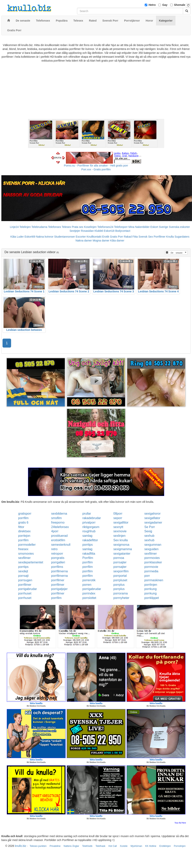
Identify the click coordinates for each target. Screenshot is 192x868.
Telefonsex (55, 227)
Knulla (170, 237)
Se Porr (150, 527)
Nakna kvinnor (45, 237)
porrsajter (120, 562)
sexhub (149, 536)
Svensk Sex (146, 237)
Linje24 (14, 227)
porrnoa (119, 558)
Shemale (180, 5)
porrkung (150, 589)
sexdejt (23, 571)
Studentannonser (64, 237)
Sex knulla (121, 540)
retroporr (57, 554)
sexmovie (120, 531)
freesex (23, 549)
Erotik (106, 237)
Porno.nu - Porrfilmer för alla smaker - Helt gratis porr (96, 166)
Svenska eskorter (179, 227)
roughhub (89, 531)
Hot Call (113, 846)
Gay (165, 5)
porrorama (121, 593)
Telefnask (100, 846)
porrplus (119, 585)
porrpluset (120, 580)
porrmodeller (27, 545)
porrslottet (89, 598)
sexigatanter (122, 554)
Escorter (81, 237)
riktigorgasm (91, 527)
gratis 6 (23, 522)
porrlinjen (151, 585)
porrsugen (25, 580)
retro (54, 549)
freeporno (58, 522)
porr (147, 576)
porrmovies (152, 558)
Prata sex (78, 227)
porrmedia (151, 571)
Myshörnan (136, 846)
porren (87, 585)
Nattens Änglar (71, 846)
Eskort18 (109, 231)
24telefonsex (60, 527)
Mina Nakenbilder (139, 227)
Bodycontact (123, 231)
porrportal (120, 576)
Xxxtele (124, 846)
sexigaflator (152, 518)
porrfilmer (58, 580)
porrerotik (89, 580)
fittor (21, 527)
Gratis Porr (117, 237)
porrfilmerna (59, 571)
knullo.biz (20, 846)
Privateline (55, 846)
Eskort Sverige (159, 227)
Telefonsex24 (105, 227)
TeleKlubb (87, 846)
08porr (118, 514)
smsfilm (56, 518)
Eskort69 (30, 237)
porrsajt (23, 576)
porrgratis (58, 558)
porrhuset (25, 593)
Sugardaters (182, 237)
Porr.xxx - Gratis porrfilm (96, 169)
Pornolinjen (180, 846)
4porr (55, 531)
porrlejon (24, 536)
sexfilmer (151, 554)
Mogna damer (101, 241)
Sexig (148, 531)
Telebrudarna (39, 227)
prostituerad (59, 536)
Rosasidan (87, 231)
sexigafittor (121, 522)
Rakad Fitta (131, 237)
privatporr (89, 522)
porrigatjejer (59, 589)
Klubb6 (99, 231)
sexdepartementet (31, 562)
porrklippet (152, 598)
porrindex (89, 593)
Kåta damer (117, 241)
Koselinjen (90, 227)
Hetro (152, 5)
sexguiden (151, 549)
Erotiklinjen (165, 846)
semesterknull (61, 545)
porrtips (87, 545)
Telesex (66, 227)
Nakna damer (84, 241)
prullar (87, 514)
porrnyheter (121, 598)
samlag (87, 536)
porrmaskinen (154, 580)
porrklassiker (153, 562)
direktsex (25, 531)
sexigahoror (153, 514)
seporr (118, 518)
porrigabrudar (28, 589)
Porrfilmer (160, 237)
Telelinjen (25, 227)
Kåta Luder (17, 237)
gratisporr (25, 514)
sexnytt (118, 527)
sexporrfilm (121, 571)
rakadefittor (90, 540)
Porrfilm (88, 558)
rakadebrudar (92, 518)
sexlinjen (119, 536)
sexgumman (153, 545)
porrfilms (57, 567)
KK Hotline (151, 846)
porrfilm (23, 518)
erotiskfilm (58, 540)
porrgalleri (58, 562)
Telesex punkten (38, 846)
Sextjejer (75, 231)
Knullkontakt (94, 237)
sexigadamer (153, 522)
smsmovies (26, 554)
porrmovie (151, 567)
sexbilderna (59, 514)
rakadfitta (89, 554)
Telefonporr (121, 227)
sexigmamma (123, 549)
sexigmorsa (121, 545)
